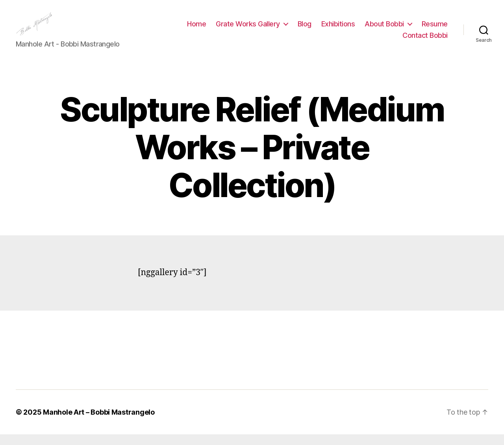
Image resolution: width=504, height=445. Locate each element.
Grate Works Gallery (248, 29)
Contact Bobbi (425, 41)
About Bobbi (384, 29)
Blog (305, 29)
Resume (435, 29)
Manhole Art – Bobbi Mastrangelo (99, 423)
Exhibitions (338, 29)
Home (196, 29)
